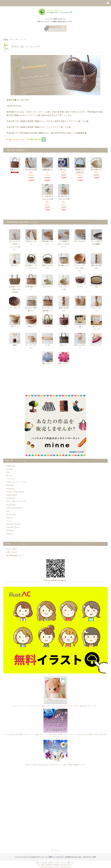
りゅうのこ (11, 479)
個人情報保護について (15, 555)
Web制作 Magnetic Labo (73, 857)
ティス (9, 521)
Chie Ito (10, 518)
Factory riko (11, 514)
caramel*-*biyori (13, 527)
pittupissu (10, 488)
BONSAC (10, 530)
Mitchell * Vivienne (14, 524)
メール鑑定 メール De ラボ (54, 857)
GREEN (9, 534)
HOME (6, 39)
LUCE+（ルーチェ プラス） (17, 482)
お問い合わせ (12, 552)
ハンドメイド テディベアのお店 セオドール (29, 857)
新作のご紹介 (12, 549)
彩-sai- (9, 475)
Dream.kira (11, 466)
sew (8, 511)
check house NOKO (14, 508)
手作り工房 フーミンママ (16, 501)
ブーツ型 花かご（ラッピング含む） (47, 195)
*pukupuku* (11, 498)
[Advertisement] (55, 386)
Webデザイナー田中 (89, 857)
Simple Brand (12, 495)
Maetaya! (10, 485)
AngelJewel (11, 505)
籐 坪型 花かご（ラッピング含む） (64, 195)
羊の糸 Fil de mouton (15, 492)
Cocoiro (10, 469)
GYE (8, 472)
